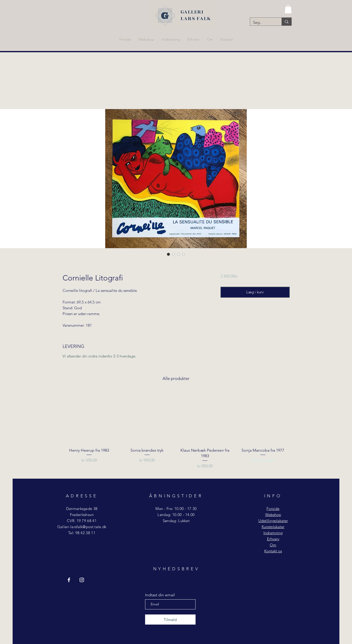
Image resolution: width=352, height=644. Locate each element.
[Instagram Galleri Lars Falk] (82, 580)
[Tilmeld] (170, 620)
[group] (176, 433)
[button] (288, 9)
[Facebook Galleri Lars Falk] (69, 580)
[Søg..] (262, 22)
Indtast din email (160, 595)
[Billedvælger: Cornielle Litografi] (169, 254)
